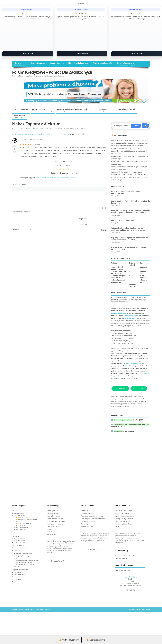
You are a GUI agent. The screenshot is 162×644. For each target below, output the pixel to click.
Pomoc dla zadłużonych (126, 110)
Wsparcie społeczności (102, 63)
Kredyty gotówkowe (21, 529)
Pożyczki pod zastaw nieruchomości (76, 110)
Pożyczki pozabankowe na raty (92, 516)
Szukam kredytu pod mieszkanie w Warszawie (128, 146)
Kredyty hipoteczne (21, 525)
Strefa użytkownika (126, 64)
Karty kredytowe (52, 527)
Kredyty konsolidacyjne (22, 527)
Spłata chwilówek (121, 558)
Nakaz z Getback (64, 128)
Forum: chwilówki (87, 527)
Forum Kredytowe (130, 577)
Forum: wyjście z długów (124, 524)
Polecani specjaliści (20, 543)
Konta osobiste (52, 529)
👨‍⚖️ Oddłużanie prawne (96, 640)
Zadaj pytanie (19, 116)
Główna (20, 64)
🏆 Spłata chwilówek (22, 518)
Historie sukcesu (19, 574)
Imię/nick (83, 224)
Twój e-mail (82, 219)
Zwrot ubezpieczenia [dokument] (26, 564)
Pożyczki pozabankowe (22, 533)
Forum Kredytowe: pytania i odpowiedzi (28, 134)
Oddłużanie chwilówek (89, 521)
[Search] (122, 126)
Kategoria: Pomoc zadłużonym (56, 134)
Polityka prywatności (123, 570)
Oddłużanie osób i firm (124, 511)
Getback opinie (53, 128)
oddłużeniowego (132, 363)
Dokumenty (17, 550)
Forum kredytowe (21, 110)
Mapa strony (146, 609)
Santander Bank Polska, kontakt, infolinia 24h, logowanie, (130, 202)
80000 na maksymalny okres (122, 177)
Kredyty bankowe (43, 110)
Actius (138, 609)
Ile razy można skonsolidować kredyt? (125, 167)
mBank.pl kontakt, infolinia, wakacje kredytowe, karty (126, 192)
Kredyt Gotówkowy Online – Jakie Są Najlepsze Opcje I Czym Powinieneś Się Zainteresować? (130, 212)
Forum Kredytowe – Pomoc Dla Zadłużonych (52, 72)
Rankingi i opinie (57, 63)
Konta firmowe (52, 532)
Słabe (15, 153)
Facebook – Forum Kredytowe (126, 556)
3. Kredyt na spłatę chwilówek (119, 277)
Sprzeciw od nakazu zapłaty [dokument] (28, 561)
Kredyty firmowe (20, 531)
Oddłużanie (118, 431)
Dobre (15, 145)
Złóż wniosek (28, 54)
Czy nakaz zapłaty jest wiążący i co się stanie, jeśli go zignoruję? (130, 248)
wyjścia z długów (131, 318)
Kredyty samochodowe (55, 524)
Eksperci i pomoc (38, 63)
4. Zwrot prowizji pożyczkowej (118, 281)
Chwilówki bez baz (88, 513)
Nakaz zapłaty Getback (78, 128)
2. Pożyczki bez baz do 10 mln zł (119, 272)
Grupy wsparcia (19, 572)
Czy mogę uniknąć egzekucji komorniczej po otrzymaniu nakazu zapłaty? (130, 239)
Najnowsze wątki (19, 513)
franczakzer (24, 139)
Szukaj (136, 126)
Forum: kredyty (52, 534)
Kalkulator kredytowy (21, 567)
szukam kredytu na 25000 (121, 151)
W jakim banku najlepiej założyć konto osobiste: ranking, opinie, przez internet (128, 229)
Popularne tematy (20, 515)
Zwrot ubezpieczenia (123, 521)
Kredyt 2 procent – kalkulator (123, 220)
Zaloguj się (17, 579)
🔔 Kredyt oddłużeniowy (69, 640)
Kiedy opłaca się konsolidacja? (122, 161)
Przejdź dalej (144, 268)
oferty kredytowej (132, 316)
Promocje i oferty (139, 389)
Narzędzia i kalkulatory (78, 63)
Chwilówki (84, 511)
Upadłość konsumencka (124, 513)
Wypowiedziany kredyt (119, 156)
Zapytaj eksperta (133, 285)
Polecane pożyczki (20, 539)
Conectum (106, 110)
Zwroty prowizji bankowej (124, 519)
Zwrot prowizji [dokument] (24, 563)
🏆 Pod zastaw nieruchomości (25, 523)
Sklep (117, 527)
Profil (16, 581)
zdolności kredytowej (119, 313)
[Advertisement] (131, 461)
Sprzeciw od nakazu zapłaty (125, 516)
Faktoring (84, 524)
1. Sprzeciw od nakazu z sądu (117, 268)
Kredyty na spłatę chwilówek (57, 521)
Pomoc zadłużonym (41, 128)
